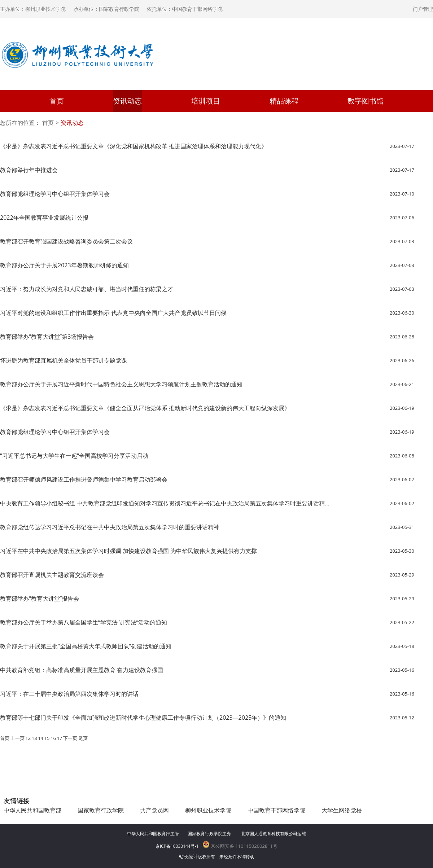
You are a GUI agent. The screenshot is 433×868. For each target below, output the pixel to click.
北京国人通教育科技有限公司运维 (274, 834)
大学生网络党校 (342, 810)
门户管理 (423, 9)
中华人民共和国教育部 (32, 810)
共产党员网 (154, 810)
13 (34, 738)
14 (41, 738)
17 (60, 738)
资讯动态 (127, 101)
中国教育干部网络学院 (276, 810)
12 (28, 738)
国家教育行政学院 (101, 810)
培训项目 (206, 101)
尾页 (83, 738)
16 (53, 738)
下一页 (70, 738)
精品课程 (284, 101)
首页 (57, 101)
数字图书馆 (366, 101)
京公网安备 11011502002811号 (240, 846)
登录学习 (387, 61)
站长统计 (188, 856)
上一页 (18, 738)
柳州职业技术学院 (208, 810)
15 (47, 738)
